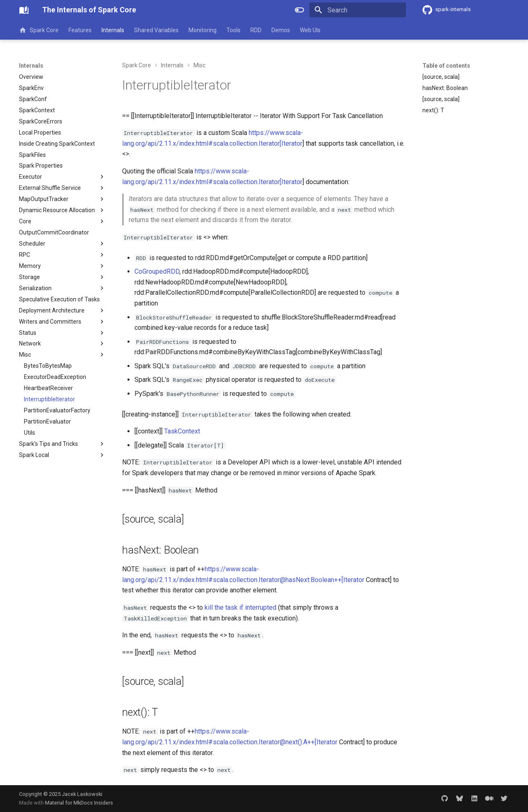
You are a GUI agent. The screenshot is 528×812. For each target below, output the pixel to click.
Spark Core (39, 30)
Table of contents (446, 66)
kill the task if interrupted (240, 607)
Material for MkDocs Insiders (79, 803)
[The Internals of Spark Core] (24, 10)
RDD (256, 30)
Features (80, 30)
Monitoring (203, 30)
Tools (233, 30)
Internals (113, 30)
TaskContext (182, 431)
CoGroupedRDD (157, 271)
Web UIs (310, 30)
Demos (281, 30)
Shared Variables (156, 30)
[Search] (358, 10)
